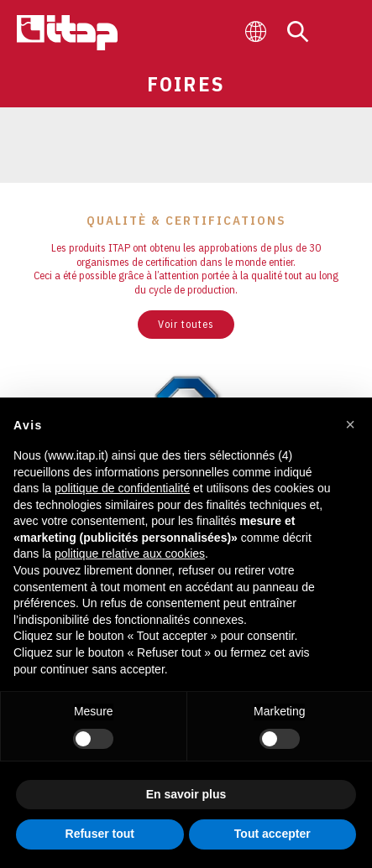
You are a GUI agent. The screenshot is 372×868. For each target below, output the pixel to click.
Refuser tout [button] (100, 834)
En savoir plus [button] (186, 794)
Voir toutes (186, 324)
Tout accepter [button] (272, 834)
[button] (350, 424)
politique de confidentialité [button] (122, 488)
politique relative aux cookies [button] (130, 554)
